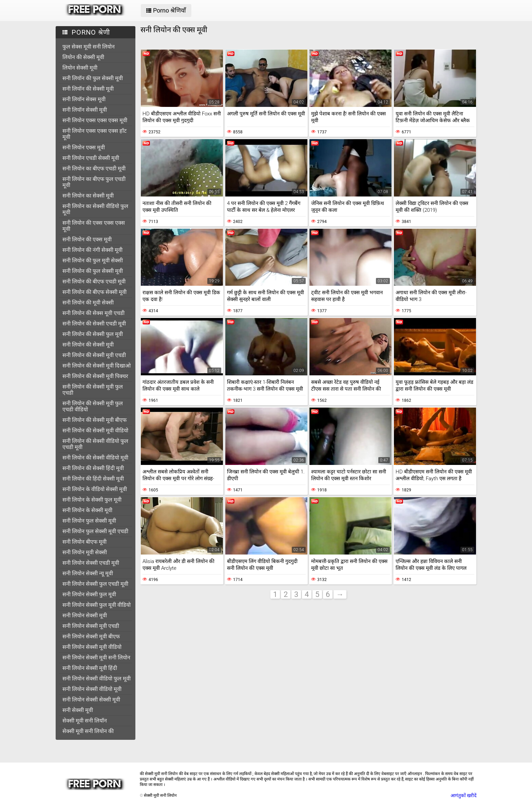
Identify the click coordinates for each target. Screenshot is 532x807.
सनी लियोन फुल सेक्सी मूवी (89, 521)
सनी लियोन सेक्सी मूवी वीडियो (92, 647)
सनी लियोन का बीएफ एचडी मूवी (94, 168)
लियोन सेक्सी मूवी (80, 68)
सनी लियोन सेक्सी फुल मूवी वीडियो (97, 605)
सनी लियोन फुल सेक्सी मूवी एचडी (95, 531)
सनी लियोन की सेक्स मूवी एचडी (93, 313)
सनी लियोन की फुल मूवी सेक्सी (93, 260)
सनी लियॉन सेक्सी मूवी (85, 110)
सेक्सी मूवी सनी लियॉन (85, 721)
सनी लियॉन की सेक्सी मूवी (88, 89)
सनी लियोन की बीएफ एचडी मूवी (94, 281)
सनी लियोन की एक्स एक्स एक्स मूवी (94, 226)
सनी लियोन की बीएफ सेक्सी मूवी (94, 292)
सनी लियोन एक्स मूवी (84, 147)
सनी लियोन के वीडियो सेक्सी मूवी (95, 489)
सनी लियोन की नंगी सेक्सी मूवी (92, 250)
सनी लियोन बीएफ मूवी (84, 542)
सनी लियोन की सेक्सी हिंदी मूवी (93, 468)
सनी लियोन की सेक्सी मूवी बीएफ (94, 420)
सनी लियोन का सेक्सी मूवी (88, 196)
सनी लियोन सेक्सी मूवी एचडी (91, 626)
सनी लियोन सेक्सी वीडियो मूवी (92, 689)
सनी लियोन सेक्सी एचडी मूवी (91, 563)
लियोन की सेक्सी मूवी (83, 57)
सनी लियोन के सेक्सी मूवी (87, 510)
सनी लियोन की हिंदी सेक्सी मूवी (93, 479)
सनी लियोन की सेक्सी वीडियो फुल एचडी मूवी (95, 444)
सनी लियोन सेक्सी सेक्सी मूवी (91, 700)
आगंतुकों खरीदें (463, 795)
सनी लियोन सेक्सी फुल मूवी (89, 594)
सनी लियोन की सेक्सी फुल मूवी (93, 334)
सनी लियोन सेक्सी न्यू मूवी (88, 573)
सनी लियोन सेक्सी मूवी (85, 615)
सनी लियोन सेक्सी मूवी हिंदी (90, 668)
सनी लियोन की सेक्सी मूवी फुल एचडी (93, 390)
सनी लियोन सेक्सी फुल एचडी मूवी (95, 584)
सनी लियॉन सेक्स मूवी (84, 99)
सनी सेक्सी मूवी (78, 710)
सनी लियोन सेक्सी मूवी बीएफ (91, 636)
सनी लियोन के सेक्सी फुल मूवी (92, 500)
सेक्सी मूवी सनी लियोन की (88, 731)
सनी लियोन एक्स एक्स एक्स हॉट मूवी (94, 134)
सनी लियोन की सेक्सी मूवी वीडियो (95, 430)
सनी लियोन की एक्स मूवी (87, 239)
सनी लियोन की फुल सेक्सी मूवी (93, 271)
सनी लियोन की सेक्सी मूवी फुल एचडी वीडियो (93, 406)
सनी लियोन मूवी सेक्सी (85, 552)
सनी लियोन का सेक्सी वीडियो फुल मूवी (95, 209)
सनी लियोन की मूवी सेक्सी (88, 303)
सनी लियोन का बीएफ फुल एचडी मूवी (94, 182)
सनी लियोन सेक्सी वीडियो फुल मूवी (97, 679)
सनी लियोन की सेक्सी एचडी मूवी (94, 324)
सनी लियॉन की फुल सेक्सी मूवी (93, 78)
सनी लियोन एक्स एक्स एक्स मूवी (95, 120)
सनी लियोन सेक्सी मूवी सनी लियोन (96, 658)
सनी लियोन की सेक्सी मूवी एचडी (94, 355)
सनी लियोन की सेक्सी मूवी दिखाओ (97, 366)
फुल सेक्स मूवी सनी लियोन (89, 47)
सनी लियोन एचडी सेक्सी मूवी (91, 158)
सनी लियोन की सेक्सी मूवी (88, 345)
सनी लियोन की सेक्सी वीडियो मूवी (95, 458)
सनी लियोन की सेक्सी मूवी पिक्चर (95, 376)
